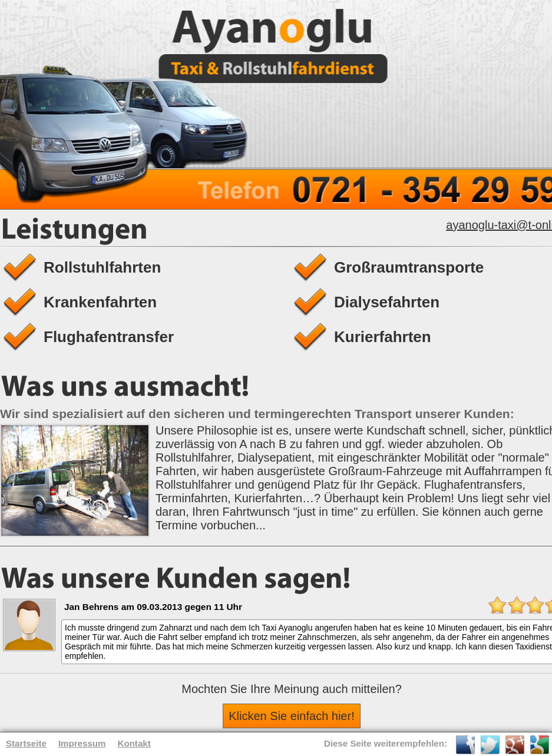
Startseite (26, 743)
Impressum (82, 743)
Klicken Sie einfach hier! (291, 716)
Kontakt (134, 743)
